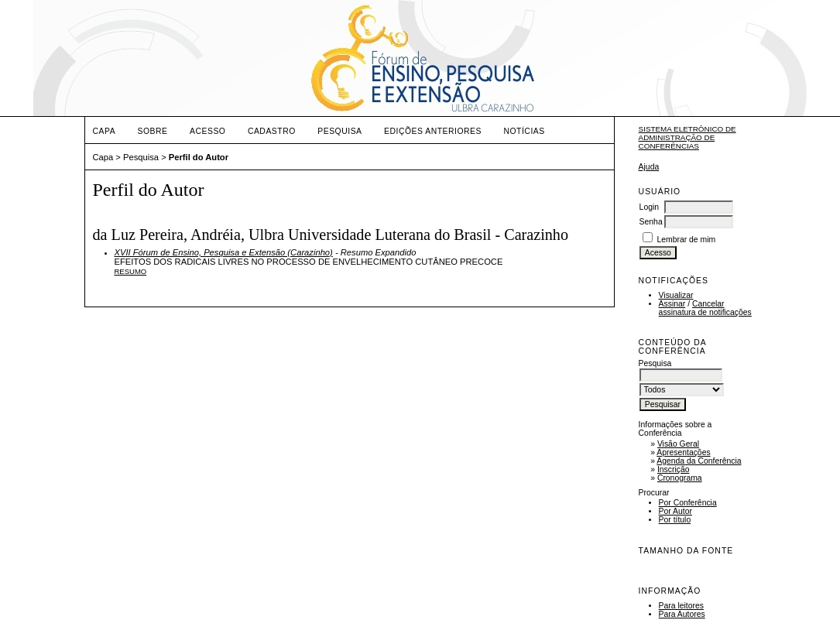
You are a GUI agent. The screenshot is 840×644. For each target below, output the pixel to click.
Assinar (672, 304)
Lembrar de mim (687, 240)
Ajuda (649, 167)
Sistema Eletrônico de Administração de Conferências (687, 137)
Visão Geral (678, 444)
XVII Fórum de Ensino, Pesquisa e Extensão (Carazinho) (224, 252)
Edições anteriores (433, 131)
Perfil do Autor (199, 157)
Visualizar (676, 295)
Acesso (207, 131)
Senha (651, 222)
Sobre (153, 131)
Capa (105, 131)
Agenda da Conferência (699, 461)
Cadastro (272, 131)
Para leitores (681, 606)
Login (649, 207)
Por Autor (675, 511)
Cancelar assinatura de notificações (705, 308)
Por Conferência (688, 503)
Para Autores (682, 614)
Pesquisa (339, 131)
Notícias (524, 131)
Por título (675, 520)
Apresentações (683, 452)
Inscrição (674, 469)
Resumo (131, 271)
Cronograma (680, 478)
